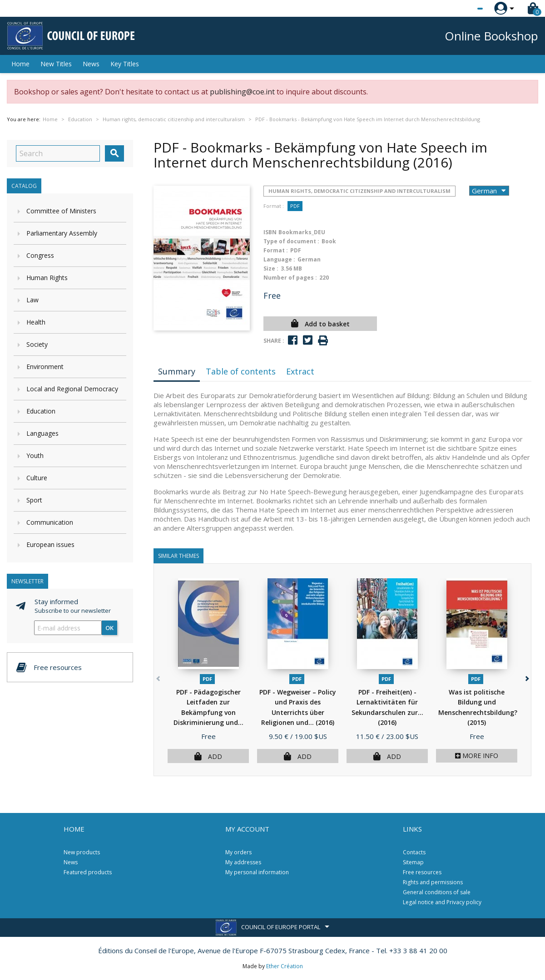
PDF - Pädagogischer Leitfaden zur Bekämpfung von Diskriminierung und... (208, 712)
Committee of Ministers (61, 211)
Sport (34, 500)
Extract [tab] (300, 371)
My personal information (257, 872)
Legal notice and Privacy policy (442, 902)
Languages (42, 433)
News (91, 64)
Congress (40, 255)
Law (32, 300)
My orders (238, 852)
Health (36, 322)
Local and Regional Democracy (72, 389)
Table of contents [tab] (241, 371)
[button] (526, 677)
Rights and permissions (433, 882)
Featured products (88, 872)
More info (477, 756)
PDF (295, 206)
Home (20, 64)
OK (109, 628)
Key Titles (125, 64)
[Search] (58, 153)
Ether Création (285, 966)
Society (37, 344)
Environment (45, 367)
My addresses (243, 862)
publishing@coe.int (242, 92)
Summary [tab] (177, 371)
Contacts (414, 852)
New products (82, 852)
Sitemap (413, 862)
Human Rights (47, 278)
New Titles (56, 64)
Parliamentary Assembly (62, 233)
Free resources (422, 872)
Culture (37, 478)
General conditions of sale (437, 892)
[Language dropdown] (463, 9)
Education (41, 411)
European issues (50, 544)
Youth (35, 456)
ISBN (270, 232)
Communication (50, 522)
